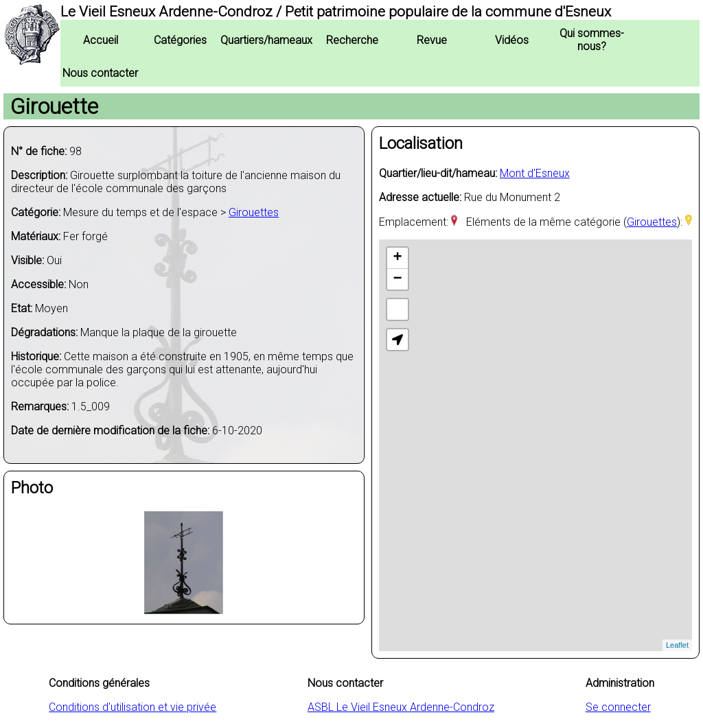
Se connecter (618, 707)
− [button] (398, 279)
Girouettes (254, 212)
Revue (432, 40)
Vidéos (512, 40)
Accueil (101, 40)
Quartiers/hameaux (266, 40)
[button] (397, 340)
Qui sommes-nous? (592, 40)
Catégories (180, 40)
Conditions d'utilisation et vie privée (132, 707)
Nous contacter (100, 73)
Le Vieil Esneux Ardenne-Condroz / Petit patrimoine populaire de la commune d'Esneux (336, 12)
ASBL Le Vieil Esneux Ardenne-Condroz (401, 707)
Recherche (352, 40)
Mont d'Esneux (535, 173)
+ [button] (398, 258)
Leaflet (677, 645)
